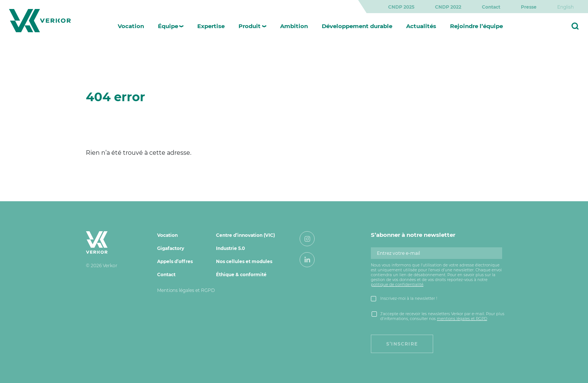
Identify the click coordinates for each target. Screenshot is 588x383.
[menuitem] (565, 7)
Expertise (211, 26)
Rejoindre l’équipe (476, 26)
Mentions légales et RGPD (186, 290)
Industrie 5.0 (230, 248)
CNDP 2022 (448, 7)
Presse (529, 7)
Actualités (421, 26)
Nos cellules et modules (244, 261)
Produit (250, 26)
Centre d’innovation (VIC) (245, 235)
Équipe (168, 26)
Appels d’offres (175, 261)
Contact (491, 7)
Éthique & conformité (241, 275)
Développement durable (357, 26)
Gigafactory (171, 248)
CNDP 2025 (401, 7)
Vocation (131, 26)
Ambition (294, 26)
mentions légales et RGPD (462, 319)
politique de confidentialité (397, 285)
